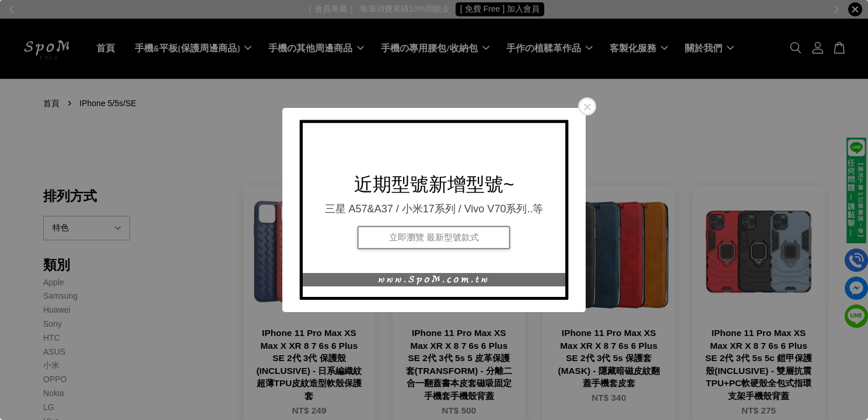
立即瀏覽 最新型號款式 (434, 237)
